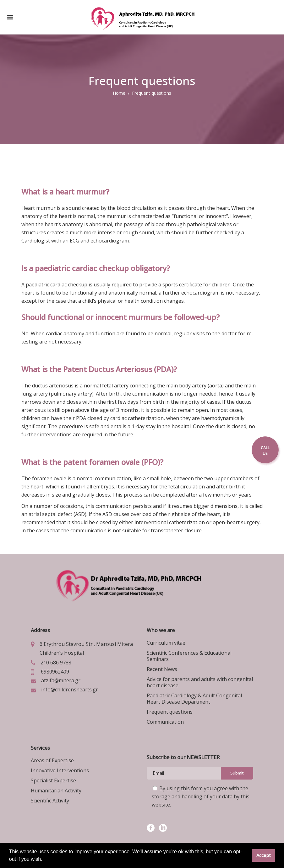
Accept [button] (264, 855)
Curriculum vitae (166, 643)
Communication (165, 722)
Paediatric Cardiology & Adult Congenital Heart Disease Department (194, 699)
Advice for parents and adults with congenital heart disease (200, 682)
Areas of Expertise (52, 760)
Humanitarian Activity (56, 791)
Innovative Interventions (60, 770)
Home (119, 93)
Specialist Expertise (53, 780)
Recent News (162, 669)
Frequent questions (170, 712)
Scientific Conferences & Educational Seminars (189, 656)
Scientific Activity (50, 801)
